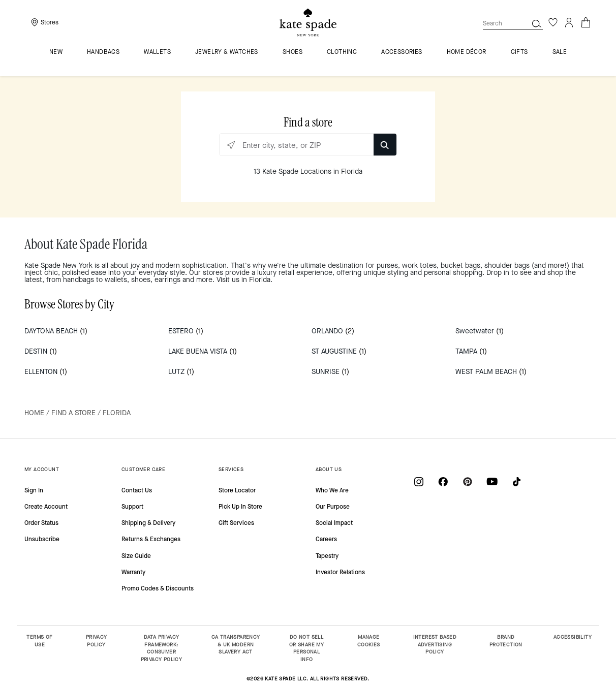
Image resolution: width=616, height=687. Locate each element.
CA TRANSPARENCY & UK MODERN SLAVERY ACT (236, 644)
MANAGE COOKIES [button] (369, 641)
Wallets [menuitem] (157, 52)
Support (132, 507)
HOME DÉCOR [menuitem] (467, 52)
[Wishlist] (553, 22)
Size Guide (136, 556)
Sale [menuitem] (560, 52)
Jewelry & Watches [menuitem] (227, 52)
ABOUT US (329, 469)
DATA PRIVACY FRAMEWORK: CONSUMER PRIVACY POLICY (162, 648)
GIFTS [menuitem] (519, 52)
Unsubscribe (42, 539)
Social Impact (334, 523)
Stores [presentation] (50, 22)
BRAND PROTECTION (506, 641)
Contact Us (137, 490)
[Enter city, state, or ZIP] (308, 145)
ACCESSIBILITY (573, 637)
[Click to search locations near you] (231, 145)
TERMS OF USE (39, 641)
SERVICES (231, 469)
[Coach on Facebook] (443, 481)
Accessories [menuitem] (402, 52)
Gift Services (236, 523)
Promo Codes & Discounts (158, 588)
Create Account (46, 507)
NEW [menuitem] (56, 52)
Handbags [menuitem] (103, 52)
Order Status (41, 523)
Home (34, 413)
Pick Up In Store (240, 507)
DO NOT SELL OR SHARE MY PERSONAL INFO (306, 648)
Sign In (34, 490)
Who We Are (332, 490)
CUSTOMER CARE (143, 469)
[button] (537, 23)
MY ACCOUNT (42, 469)
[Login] (569, 22)
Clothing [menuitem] (342, 52)
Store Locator (237, 490)
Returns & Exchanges (151, 539)
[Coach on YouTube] (492, 481)
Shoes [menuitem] (292, 52)
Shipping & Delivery (148, 523)
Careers (326, 539)
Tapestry (327, 556)
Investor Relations (340, 572)
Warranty (133, 572)
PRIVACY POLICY (97, 641)
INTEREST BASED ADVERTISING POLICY (435, 644)
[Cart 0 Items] (586, 22)
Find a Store (73, 413)
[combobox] (513, 23)
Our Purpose (333, 507)
